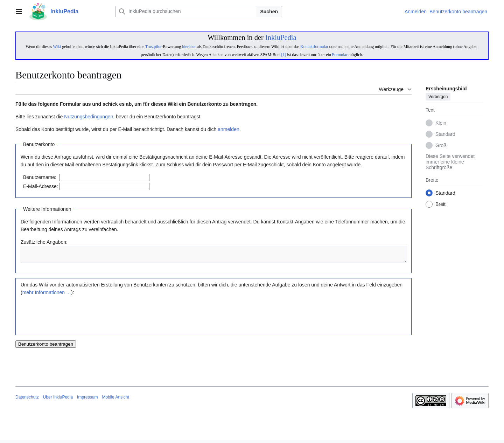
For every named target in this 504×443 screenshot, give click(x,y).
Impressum (87, 400)
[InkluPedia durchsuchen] (186, 12)
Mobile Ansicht (115, 400)
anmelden (229, 129)
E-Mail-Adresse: (41, 186)
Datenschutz (27, 400)
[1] (284, 55)
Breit (440, 205)
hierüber (189, 47)
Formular (340, 55)
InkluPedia (281, 37)
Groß (441, 146)
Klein (441, 123)
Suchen (269, 12)
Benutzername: (40, 177)
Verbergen (438, 97)
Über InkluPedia (58, 400)
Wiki (57, 47)
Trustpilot (153, 47)
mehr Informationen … (47, 296)
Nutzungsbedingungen (89, 117)
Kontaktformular (314, 47)
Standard (445, 134)
